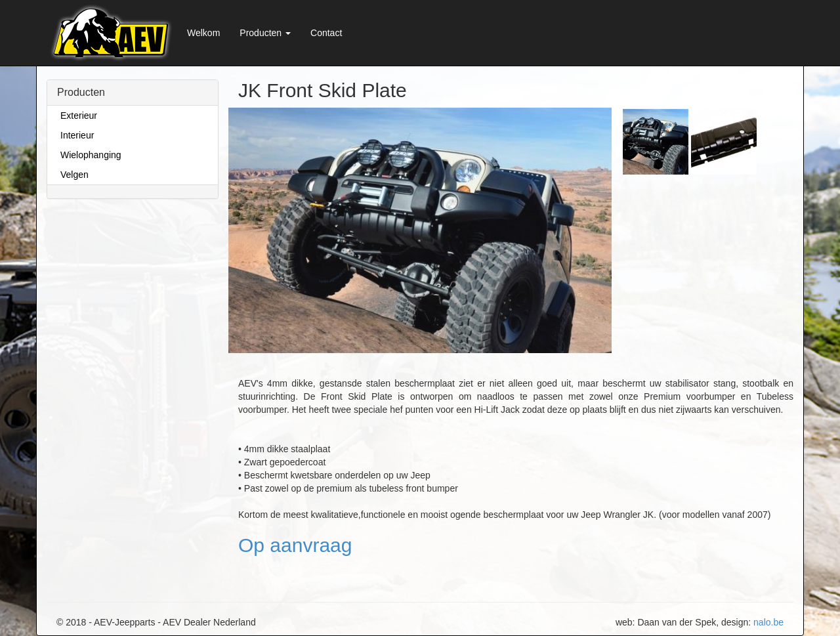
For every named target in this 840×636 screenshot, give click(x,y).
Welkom (203, 33)
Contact (326, 33)
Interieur (77, 135)
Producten (265, 33)
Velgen (74, 175)
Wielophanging (91, 155)
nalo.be (768, 622)
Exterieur (79, 116)
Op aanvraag (295, 545)
